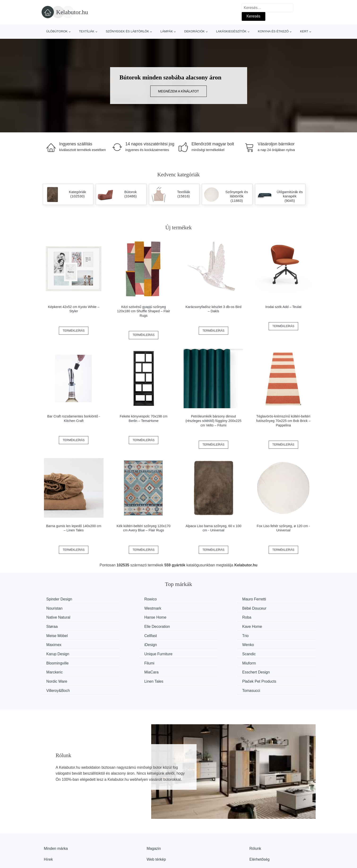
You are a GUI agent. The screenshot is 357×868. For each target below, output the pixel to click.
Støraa (123, 617)
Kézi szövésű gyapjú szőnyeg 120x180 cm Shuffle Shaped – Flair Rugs (144, 311)
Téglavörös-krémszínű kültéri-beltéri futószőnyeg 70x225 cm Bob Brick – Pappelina (283, 421)
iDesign (54, 635)
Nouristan (267, 599)
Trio (191, 626)
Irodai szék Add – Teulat (283, 307)
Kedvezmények (57, 841)
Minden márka (56, 819)
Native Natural (200, 608)
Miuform (265, 644)
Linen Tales (57, 661)
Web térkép (156, 830)
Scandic (54, 644)
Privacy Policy (159, 841)
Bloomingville (129, 644)
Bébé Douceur (130, 608)
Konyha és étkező (273, 31)
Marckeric (56, 652)
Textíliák (87, 31)
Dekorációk (195, 31)
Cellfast (124, 626)
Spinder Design (60, 599)
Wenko (124, 635)
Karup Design (200, 635)
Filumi (193, 644)
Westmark (56, 608)
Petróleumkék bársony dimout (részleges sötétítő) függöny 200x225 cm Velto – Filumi (213, 421)
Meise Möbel (58, 626)
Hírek (48, 830)
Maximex (266, 626)
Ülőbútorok (57, 31)
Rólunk (255, 819)
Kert (304, 31)
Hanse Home (269, 608)
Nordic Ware (269, 652)
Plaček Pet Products (135, 661)
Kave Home (268, 617)
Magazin (154, 819)
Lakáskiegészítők (231, 31)
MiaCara (125, 652)
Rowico (124, 599)
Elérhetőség (260, 830)
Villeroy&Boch (200, 661)
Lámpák (167, 31)
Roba (52, 617)
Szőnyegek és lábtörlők (127, 31)
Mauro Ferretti (200, 599)
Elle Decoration (201, 617)
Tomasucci (267, 661)
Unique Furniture (273, 635)
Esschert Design (202, 652)
